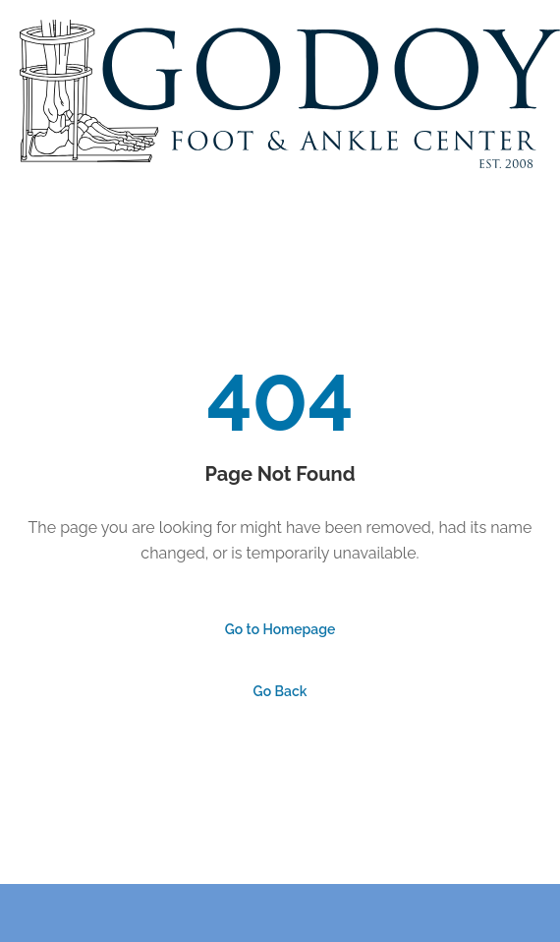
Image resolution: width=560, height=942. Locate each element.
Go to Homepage (280, 629)
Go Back (280, 691)
